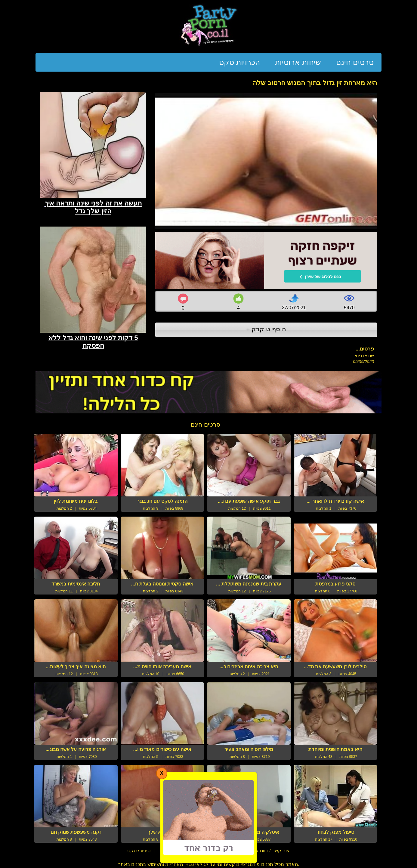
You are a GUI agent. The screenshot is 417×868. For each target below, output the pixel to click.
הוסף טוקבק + (266, 329)
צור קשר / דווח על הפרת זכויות (258, 851)
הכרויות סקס (239, 62)
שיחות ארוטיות (298, 62)
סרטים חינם (355, 62)
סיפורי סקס (139, 851)
